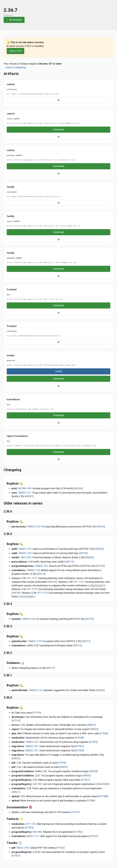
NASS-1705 (23, 848)
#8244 (16, 593)
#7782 (78, 832)
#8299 (101, 527)
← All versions (14, 20)
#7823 (94, 836)
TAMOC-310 (35, 690)
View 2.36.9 (15, 51)
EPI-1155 (31, 824)
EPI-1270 (32, 589)
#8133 (78, 646)
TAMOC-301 (32, 742)
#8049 (93, 771)
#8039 (16, 758)
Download (58, 130)
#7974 (16, 721)
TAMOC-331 (25, 493)
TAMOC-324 (34, 527)
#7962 (60, 848)
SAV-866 (37, 832)
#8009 (105, 784)
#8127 (51, 668)
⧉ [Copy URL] (59, 100)
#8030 (94, 729)
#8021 (16, 792)
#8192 (83, 553)
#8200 (99, 549)
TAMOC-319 (35, 641)
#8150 (100, 566)
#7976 (37, 713)
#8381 (29, 496)
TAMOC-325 (25, 549)
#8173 (70, 562)
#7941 (85, 780)
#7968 (104, 733)
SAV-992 (37, 784)
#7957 (75, 812)
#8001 (91, 725)
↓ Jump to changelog (15, 67)
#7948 (79, 738)
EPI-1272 (32, 578)
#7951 (16, 856)
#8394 (78, 488)
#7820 (29, 828)
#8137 (86, 641)
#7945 (93, 742)
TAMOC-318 (33, 570)
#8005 (86, 776)
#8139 (89, 619)
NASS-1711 (33, 836)
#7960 (80, 751)
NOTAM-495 (25, 488)
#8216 (41, 574)
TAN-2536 (26, 557)
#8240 (52, 582)
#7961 (80, 746)
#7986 (91, 801)
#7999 (62, 763)
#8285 (89, 557)
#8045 (100, 690)
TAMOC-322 (41, 566)
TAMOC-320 (29, 619)
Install (59, 371)
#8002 (63, 767)
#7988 (104, 796)
